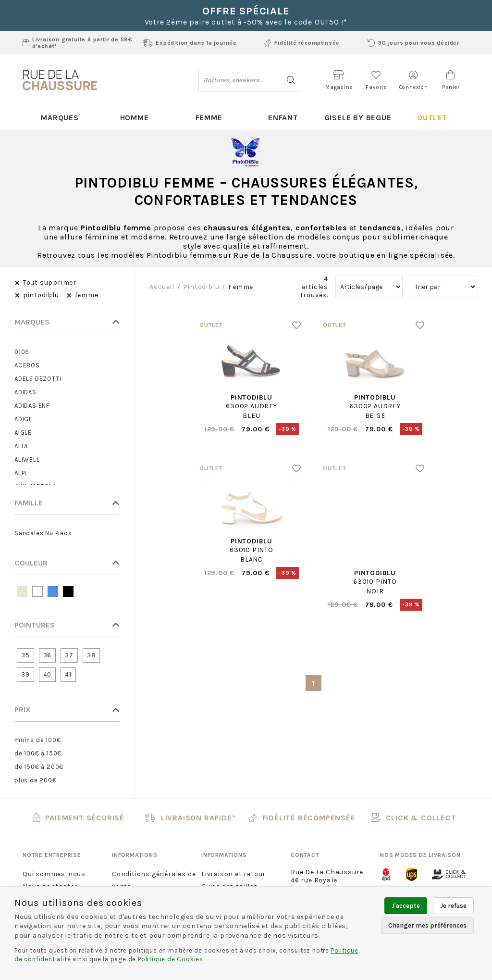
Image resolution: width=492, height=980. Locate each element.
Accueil (162, 287)
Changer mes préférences (427, 925)
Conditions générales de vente (154, 880)
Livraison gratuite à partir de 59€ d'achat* (78, 43)
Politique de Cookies (171, 959)
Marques (60, 118)
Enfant (283, 118)
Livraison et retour (234, 874)
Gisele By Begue (358, 118)
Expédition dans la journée (190, 43)
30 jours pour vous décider (413, 43)
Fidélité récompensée (302, 43)
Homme (135, 118)
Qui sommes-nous (54, 874)
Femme (209, 118)
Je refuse (453, 906)
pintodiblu (201, 287)
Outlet (432, 118)
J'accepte (406, 906)
